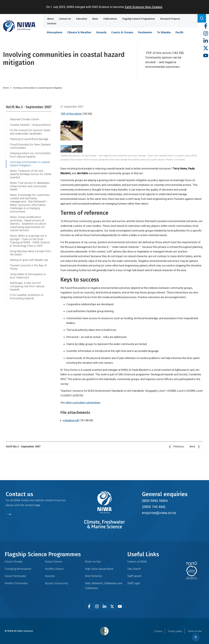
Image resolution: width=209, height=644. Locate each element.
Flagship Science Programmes (139, 19)
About (50, 19)
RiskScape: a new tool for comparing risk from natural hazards (27, 286)
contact (29, 505)
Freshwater (145, 32)
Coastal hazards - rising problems (30, 125)
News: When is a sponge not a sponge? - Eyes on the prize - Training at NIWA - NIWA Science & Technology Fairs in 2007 (30, 241)
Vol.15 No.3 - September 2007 (29, 107)
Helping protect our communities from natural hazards (30, 155)
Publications (110, 19)
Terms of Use (195, 631)
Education (82, 19)
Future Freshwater (16, 576)
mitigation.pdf (71, 420)
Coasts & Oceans (122, 32)
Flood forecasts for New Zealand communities (30, 146)
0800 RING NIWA (155, 501)
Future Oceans (54, 562)
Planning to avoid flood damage (29, 139)
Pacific (180, 32)
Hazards (101, 32)
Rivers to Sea (93, 562)
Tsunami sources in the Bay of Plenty (28, 267)
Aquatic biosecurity (57, 583)
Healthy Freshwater (16, 583)
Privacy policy (175, 631)
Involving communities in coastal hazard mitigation (30, 164)
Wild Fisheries (94, 576)
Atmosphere (55, 32)
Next (192, 447)
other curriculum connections (83, 403)
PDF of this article (71, 114)
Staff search (134, 576)
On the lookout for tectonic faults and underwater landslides (30, 132)
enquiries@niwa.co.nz (159, 513)
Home (6, 88)
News (95, 19)
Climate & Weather (79, 32)
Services (52, 24)
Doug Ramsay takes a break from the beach (30, 253)
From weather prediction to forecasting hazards (27, 297)
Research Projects (170, 19)
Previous (179, 447)
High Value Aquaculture (99, 569)
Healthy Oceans (54, 569)
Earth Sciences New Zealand (143, 7)
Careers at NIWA (137, 562)
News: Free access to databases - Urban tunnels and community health (30, 186)
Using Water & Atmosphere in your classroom (28, 276)
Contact (158, 631)
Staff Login (134, 583)
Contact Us (65, 19)
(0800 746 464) (154, 507)
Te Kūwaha (164, 32)
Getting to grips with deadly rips (29, 260)
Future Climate (14, 562)
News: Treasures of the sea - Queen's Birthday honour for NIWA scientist (31, 174)
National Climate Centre (25, 119)
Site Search (134, 569)
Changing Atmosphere (18, 569)
